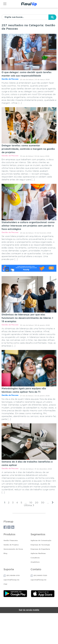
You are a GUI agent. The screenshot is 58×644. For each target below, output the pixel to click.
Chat (5, 584)
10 (31, 503)
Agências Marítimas (38, 553)
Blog (5, 553)
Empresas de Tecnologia (40, 545)
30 (43, 503)
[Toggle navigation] (5, 4)
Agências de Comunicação (41, 541)
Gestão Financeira (11, 541)
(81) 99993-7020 (39, 576)
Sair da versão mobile (29, 610)
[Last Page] (29, 505)
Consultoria (35, 558)
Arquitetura (35, 562)
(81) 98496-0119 (12, 576)
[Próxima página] (53, 503)
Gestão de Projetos (11, 545)
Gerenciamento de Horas (13, 549)
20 (37, 503)
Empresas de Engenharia (40, 549)
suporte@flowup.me (11, 580)
